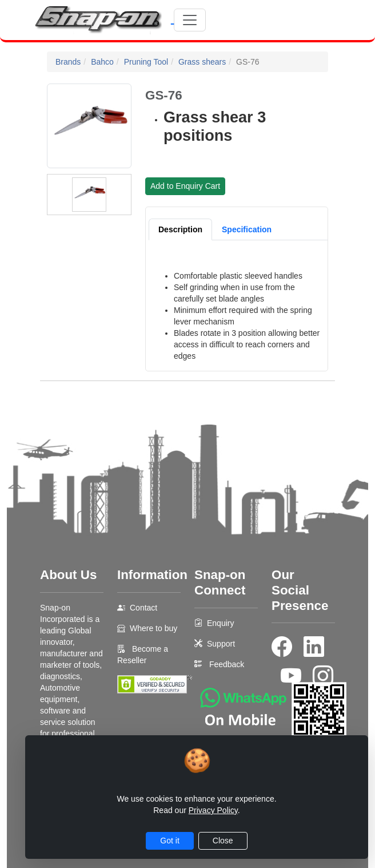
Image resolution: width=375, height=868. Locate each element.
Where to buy (153, 628)
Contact (143, 608)
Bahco (102, 62)
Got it (169, 841)
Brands (68, 62)
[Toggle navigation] (190, 20)
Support (221, 644)
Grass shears (202, 62)
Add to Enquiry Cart (185, 186)
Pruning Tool (146, 62)
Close (223, 841)
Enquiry (220, 623)
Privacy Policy (213, 810)
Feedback (227, 664)
